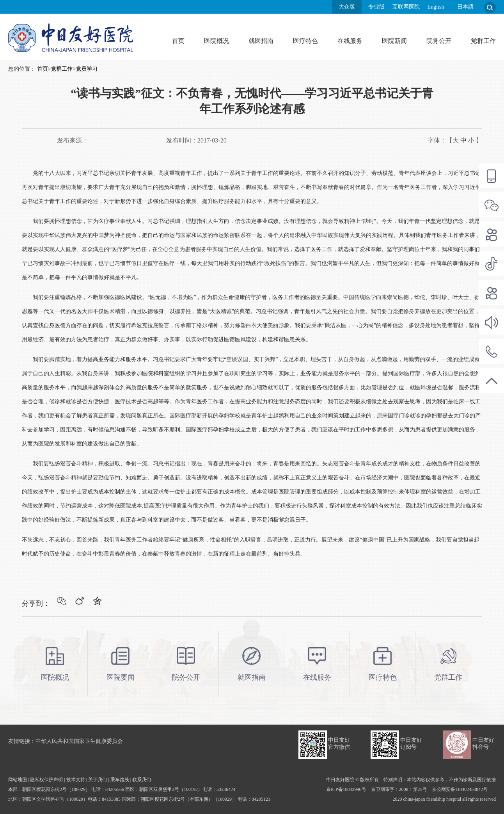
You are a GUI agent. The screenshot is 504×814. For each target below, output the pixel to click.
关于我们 (98, 780)
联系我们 (142, 780)
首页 (178, 41)
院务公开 (439, 41)
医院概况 (217, 41)
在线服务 (350, 41)
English (436, 7)
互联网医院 (406, 7)
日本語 (465, 7)
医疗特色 (305, 41)
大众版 (347, 7)
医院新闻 (394, 41)
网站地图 (18, 780)
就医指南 (261, 41)
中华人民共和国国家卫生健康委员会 (79, 741)
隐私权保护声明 (46, 780)
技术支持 (76, 780)
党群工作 (483, 41)
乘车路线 (120, 780)
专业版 (376, 7)
